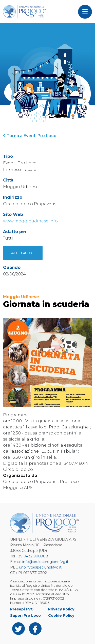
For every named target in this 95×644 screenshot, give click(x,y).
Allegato (22, 253)
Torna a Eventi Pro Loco (30, 136)
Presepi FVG (22, 609)
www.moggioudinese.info (30, 221)
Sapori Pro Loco (25, 615)
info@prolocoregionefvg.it (45, 562)
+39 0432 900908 (32, 556)
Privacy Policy (61, 609)
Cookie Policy (61, 615)
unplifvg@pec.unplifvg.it (40, 567)
